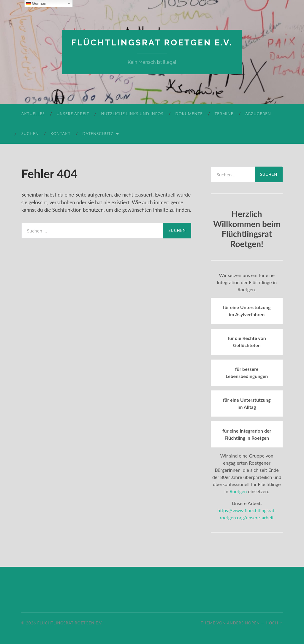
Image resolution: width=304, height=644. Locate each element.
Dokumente (189, 114)
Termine (224, 114)
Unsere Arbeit (73, 114)
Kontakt (60, 134)
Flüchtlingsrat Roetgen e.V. (152, 43)
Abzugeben (258, 114)
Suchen (30, 134)
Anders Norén (243, 623)
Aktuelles (33, 114)
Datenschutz (98, 134)
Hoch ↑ (274, 623)
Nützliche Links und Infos (132, 114)
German (36, 4)
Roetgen (238, 491)
